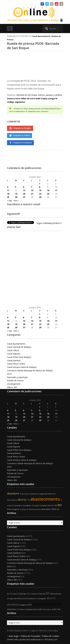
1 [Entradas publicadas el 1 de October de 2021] (40, 184)
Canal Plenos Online (16, 364)
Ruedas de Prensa (15, 380)
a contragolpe (26, 506)
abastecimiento (45, 499)
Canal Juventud (14, 360)
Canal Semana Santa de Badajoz (22, 367)
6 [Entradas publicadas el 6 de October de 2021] (24, 187)
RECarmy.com (51, 639)
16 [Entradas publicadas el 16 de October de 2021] (48, 190)
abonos (38, 509)
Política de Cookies (51, 636)
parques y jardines (54, 95)
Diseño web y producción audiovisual (24, 639)
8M (60, 505)
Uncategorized (14, 384)
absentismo (46, 509)
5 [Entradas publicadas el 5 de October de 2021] (16, 187)
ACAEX (9, 509)
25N (58, 509)
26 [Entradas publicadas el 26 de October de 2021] (16, 197)
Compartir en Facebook (22, 143)
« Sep (9, 200)
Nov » (16, 200)
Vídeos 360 (12, 387)
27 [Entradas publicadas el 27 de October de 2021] (24, 197)
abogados (16, 509)
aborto (22, 500)
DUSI (9, 374)
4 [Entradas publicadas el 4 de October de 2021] (8, 187)
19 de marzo (24, 494)
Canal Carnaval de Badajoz (19, 347)
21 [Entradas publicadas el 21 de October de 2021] (32, 194)
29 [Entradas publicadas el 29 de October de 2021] (40, 197)
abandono (13, 493)
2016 (54, 509)
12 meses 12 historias (27, 509)
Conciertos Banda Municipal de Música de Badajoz (30, 370)
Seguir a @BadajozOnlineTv (49, 223)
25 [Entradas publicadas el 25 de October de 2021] (8, 197)
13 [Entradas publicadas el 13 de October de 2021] (24, 190)
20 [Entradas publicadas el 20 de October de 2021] (24, 194)
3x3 (52, 506)
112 (28, 500)
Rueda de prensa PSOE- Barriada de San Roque (33, 46)
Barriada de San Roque (27, 95)
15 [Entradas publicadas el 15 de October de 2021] (40, 190)
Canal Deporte (14, 354)
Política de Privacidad (30, 636)
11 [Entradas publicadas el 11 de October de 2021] (8, 190)
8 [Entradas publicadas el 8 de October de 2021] (40, 187)
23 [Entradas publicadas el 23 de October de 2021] (48, 194)
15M (55, 506)
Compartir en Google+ (22, 128)
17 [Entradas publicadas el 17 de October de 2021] (56, 190)
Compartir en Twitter (21, 135)
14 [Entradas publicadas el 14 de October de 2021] (32, 190)
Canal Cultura (13, 350)
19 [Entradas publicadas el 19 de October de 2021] (16, 194)
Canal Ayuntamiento (41, 36)
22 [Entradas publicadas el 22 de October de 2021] (40, 194)
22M (49, 506)
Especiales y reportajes (17, 377)
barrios (42, 95)
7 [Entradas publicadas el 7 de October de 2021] (32, 187)
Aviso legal (14, 636)
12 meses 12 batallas (39, 506)
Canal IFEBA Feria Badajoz (19, 357)
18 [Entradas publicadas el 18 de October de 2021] (8, 194)
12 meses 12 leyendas (18, 594)
